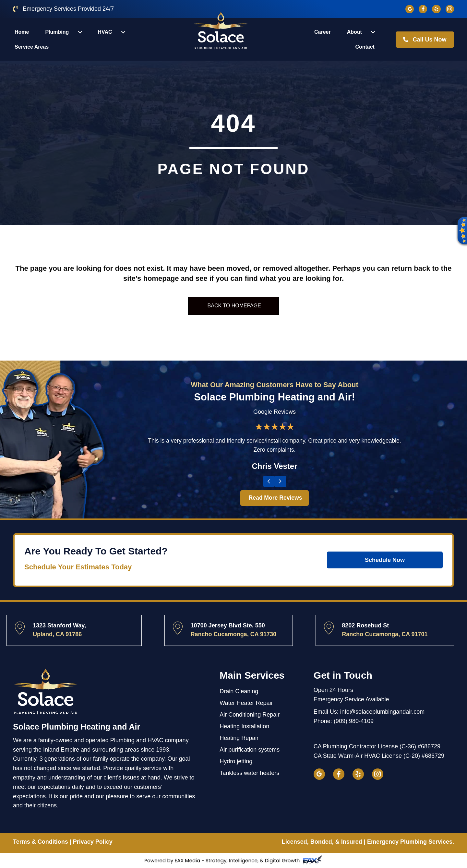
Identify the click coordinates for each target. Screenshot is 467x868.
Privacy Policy (93, 842)
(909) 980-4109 (354, 721)
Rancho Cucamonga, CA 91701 (385, 634)
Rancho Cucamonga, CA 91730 (233, 634)
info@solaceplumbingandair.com (382, 712)
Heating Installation (244, 726)
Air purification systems (250, 750)
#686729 (429, 746)
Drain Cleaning (239, 691)
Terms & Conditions (41, 842)
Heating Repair (239, 738)
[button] (461, 232)
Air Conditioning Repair (250, 715)
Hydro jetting (236, 761)
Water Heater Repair (246, 703)
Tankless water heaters (249, 773)
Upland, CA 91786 (57, 634)
